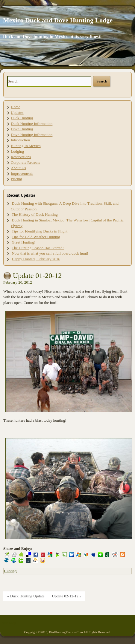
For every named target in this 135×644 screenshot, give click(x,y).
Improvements (22, 173)
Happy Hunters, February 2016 (36, 259)
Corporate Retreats (25, 162)
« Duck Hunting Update (26, 596)
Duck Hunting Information (32, 124)
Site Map (9, 623)
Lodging (17, 151)
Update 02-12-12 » (67, 596)
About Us (18, 168)
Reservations (21, 157)
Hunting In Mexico (26, 146)
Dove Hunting (22, 129)
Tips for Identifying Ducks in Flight (40, 231)
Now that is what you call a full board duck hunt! (50, 253)
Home (16, 107)
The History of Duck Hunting (35, 214)
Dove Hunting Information (32, 135)
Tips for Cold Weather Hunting (36, 237)
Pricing (16, 179)
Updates (17, 113)
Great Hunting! (23, 242)
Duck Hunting (22, 118)
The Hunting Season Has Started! (38, 248)
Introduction (20, 140)
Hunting (10, 571)
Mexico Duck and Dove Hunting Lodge (58, 20)
